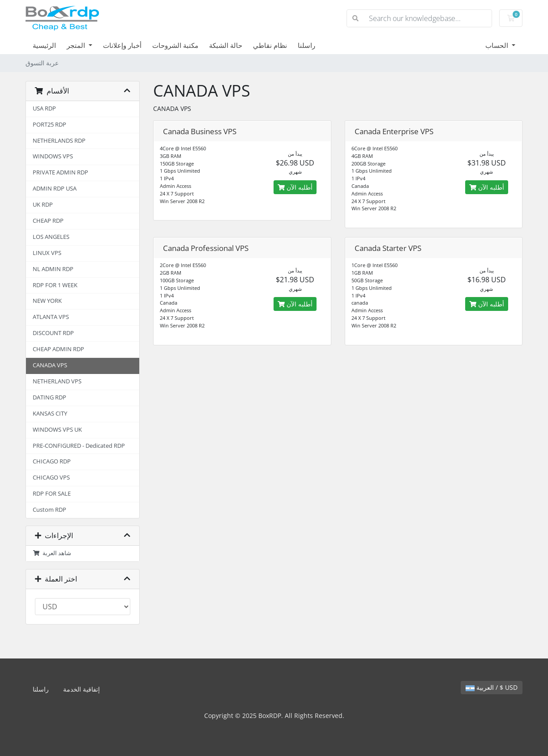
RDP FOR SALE (52, 494)
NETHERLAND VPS (57, 381)
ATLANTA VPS (51, 317)
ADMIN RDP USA (55, 189)
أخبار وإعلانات (122, 45)
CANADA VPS (50, 365)
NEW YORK (47, 301)
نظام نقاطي (270, 45)
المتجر (77, 45)
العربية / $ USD (492, 687)
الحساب (498, 45)
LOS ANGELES (51, 237)
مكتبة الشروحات (175, 45)
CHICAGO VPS (51, 478)
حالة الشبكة (226, 45)
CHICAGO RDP (52, 461)
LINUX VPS (47, 253)
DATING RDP (49, 397)
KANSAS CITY (50, 414)
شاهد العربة (52, 553)
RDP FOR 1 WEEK (55, 285)
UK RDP (43, 205)
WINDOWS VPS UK (57, 430)
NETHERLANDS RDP (59, 141)
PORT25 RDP (49, 125)
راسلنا (306, 45)
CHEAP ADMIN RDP (58, 349)
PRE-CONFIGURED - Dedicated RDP (79, 446)
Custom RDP (49, 510)
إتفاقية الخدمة (81, 689)
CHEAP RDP (48, 221)
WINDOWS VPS (53, 156)
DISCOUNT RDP (53, 333)
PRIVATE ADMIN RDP (60, 172)
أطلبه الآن (295, 187)
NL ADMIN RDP (53, 269)
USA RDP (44, 108)
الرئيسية (44, 45)
